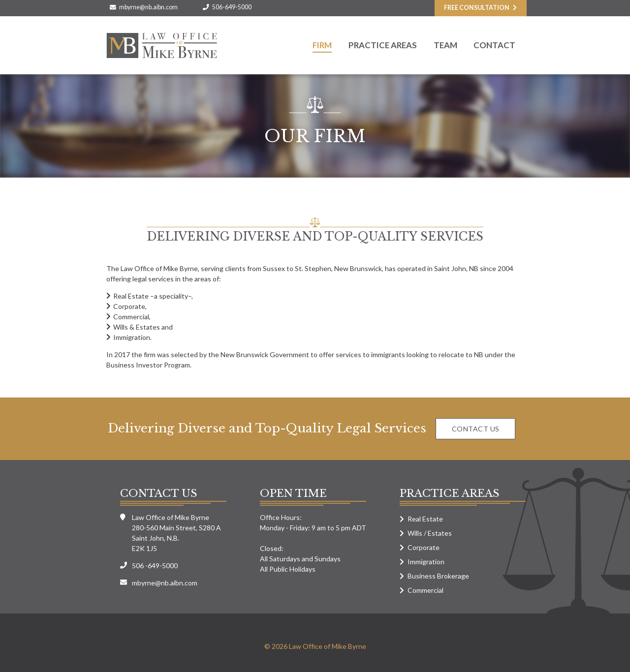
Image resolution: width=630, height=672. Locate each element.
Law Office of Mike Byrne (162, 45)
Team (445, 45)
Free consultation (477, 8)
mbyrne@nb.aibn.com (148, 7)
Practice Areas (383, 45)
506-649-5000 (232, 7)
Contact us (476, 429)
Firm (322, 45)
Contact (494, 45)
